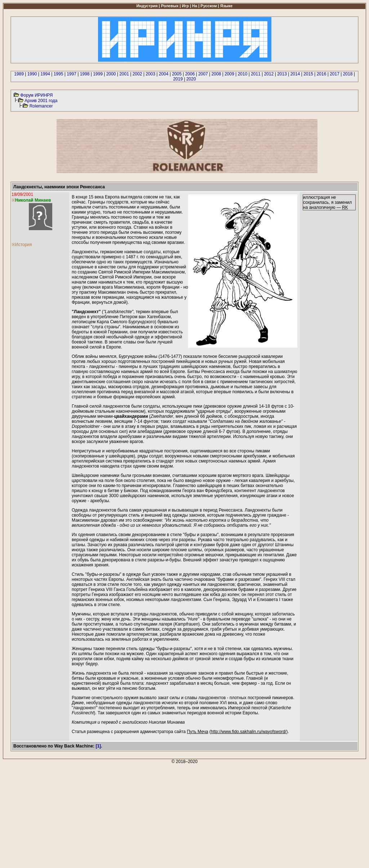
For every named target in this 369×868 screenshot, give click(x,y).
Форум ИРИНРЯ (36, 95)
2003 (150, 74)
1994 (45, 74)
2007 (203, 74)
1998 (85, 74)
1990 (32, 74)
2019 (178, 79)
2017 (335, 74)
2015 (308, 74)
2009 (229, 74)
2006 (190, 74)
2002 (137, 74)
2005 (177, 74)
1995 (59, 74)
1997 (72, 74)
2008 (216, 74)
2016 (322, 74)
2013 (282, 74)
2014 (295, 74)
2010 (243, 74)
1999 (98, 74)
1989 (19, 74)
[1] (98, 746)
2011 (256, 74)
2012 (269, 74)
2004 (164, 74)
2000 (111, 74)
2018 (348, 74)
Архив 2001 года (41, 101)
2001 (124, 74)
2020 (191, 79)
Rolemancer (41, 106)
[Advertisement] (184, 815)
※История (22, 245)
